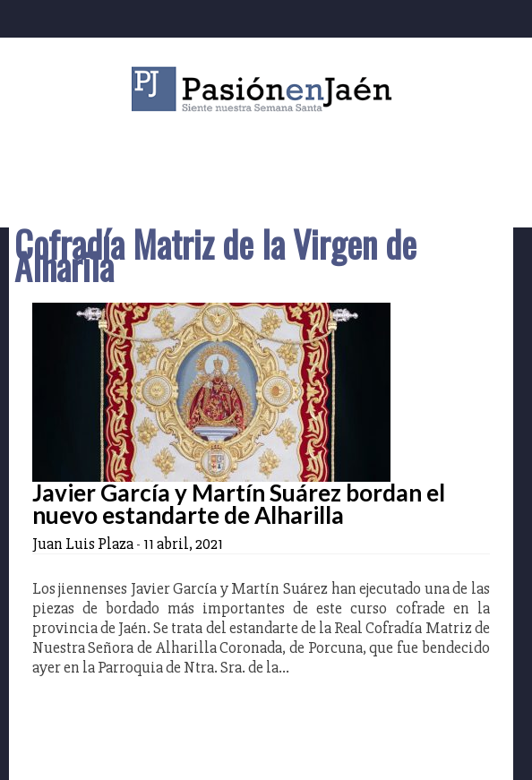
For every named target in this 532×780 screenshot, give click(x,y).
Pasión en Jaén (266, 89)
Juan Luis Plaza (83, 544)
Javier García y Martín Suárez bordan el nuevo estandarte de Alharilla (239, 504)
